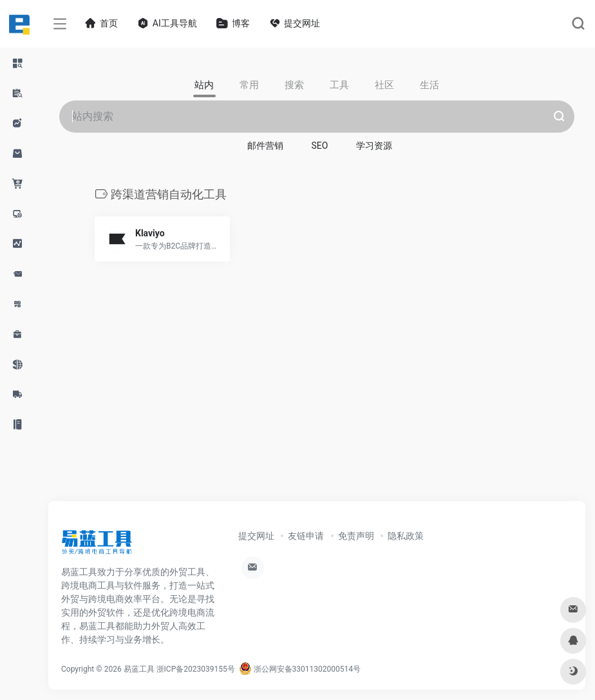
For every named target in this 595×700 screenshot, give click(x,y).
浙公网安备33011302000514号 (300, 669)
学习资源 (374, 146)
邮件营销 (265, 146)
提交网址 (256, 536)
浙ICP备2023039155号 (196, 669)
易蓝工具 (139, 669)
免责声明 (356, 536)
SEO (320, 146)
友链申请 (306, 536)
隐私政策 (406, 536)
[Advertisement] (317, 395)
